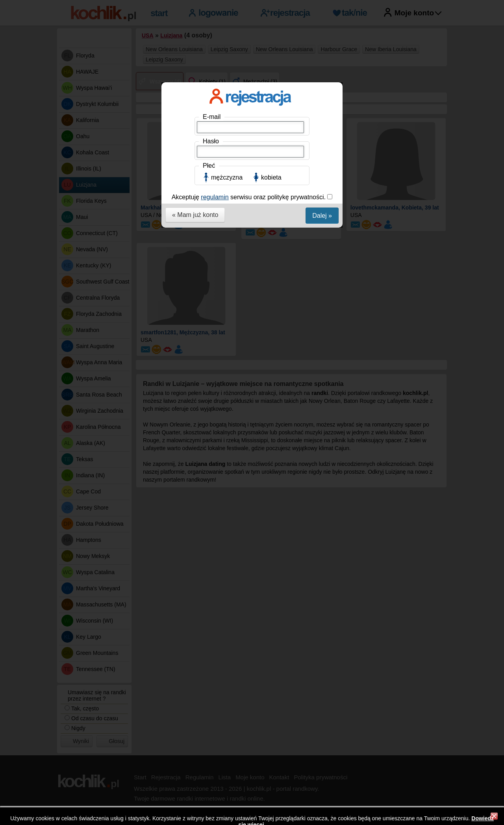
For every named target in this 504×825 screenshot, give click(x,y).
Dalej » (322, 216)
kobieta (271, 177)
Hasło (211, 141)
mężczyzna (227, 177)
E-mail (212, 117)
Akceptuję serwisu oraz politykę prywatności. (250, 197)
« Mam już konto (195, 215)
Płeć (209, 166)
